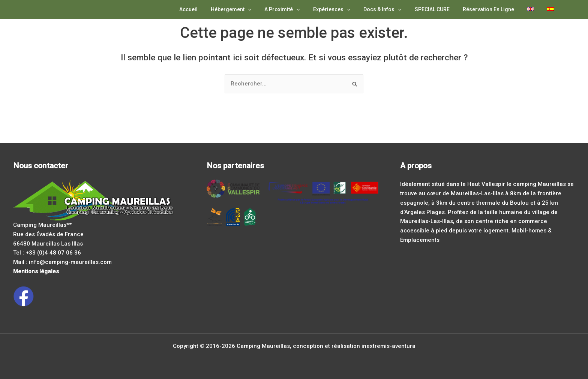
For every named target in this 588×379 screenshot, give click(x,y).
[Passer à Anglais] (534, 9)
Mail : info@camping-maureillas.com (62, 262)
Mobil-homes (529, 231)
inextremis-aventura (388, 346)
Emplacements (420, 240)
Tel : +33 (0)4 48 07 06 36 (47, 253)
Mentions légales (36, 271)
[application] (267, 9)
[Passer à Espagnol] (552, 9)
